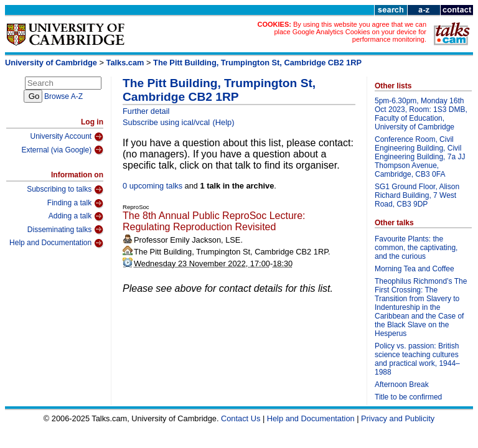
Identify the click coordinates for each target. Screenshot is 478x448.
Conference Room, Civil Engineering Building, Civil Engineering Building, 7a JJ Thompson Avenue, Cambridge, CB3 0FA (420, 157)
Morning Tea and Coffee (415, 269)
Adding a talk (76, 217)
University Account (67, 137)
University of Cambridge (51, 63)
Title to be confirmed (408, 397)
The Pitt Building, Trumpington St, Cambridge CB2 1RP (257, 63)
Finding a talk (75, 203)
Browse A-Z (63, 96)
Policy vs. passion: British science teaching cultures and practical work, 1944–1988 (417, 359)
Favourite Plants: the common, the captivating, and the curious (416, 248)
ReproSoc (136, 207)
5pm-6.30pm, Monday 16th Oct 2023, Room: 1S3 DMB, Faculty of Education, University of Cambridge (421, 114)
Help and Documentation (56, 243)
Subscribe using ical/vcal (166, 122)
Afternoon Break (402, 385)
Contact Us (241, 418)
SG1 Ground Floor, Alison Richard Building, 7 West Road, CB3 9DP (417, 195)
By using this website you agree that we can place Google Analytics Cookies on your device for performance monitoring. (350, 32)
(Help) (224, 122)
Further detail (146, 111)
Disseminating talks (65, 230)
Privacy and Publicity (398, 418)
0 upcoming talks (152, 186)
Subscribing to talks (65, 190)
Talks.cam (125, 63)
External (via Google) (62, 150)
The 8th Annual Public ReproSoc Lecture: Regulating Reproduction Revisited (214, 221)
